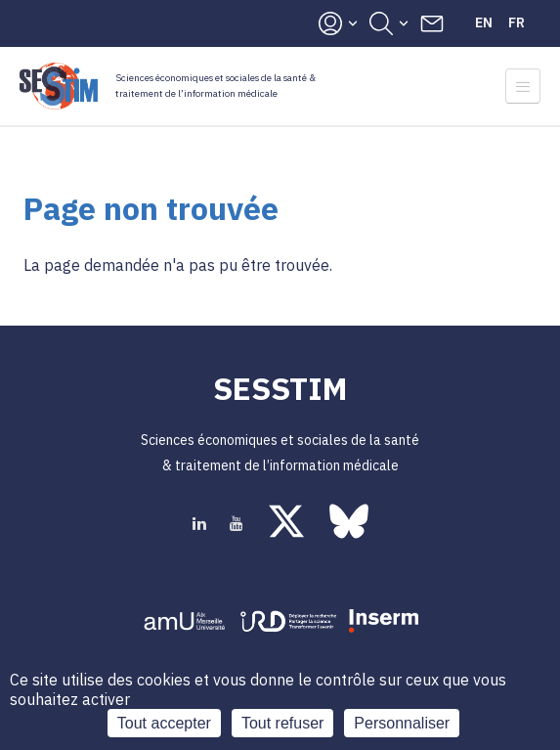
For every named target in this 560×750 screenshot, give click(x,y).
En (484, 22)
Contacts (432, 23)
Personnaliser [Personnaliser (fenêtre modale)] (402, 723)
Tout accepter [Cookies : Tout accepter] (164, 723)
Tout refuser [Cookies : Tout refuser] (282, 723)
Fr (517, 22)
